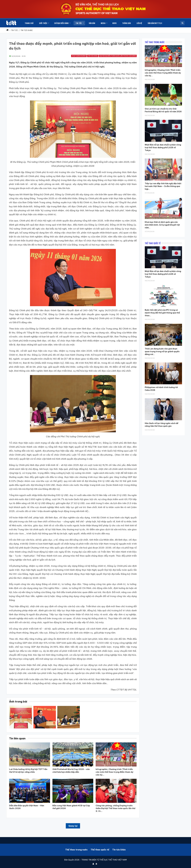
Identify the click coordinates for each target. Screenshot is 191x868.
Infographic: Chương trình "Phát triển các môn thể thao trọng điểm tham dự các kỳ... (163, 73)
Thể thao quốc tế (100, 850)
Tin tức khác (93, 56)
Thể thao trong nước (76, 850)
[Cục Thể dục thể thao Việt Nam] (11, 23)
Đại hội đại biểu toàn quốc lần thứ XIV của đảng (118, 56)
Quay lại (73, 826)
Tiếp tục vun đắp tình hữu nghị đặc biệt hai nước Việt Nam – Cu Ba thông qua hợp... (163, 186)
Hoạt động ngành (79, 56)
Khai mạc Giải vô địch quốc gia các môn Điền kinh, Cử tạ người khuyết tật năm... (162, 225)
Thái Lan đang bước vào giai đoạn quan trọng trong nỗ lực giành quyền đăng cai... (162, 352)
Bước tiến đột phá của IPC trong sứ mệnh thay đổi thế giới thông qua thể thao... (162, 313)
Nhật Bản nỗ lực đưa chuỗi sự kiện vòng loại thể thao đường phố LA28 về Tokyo (163, 148)
